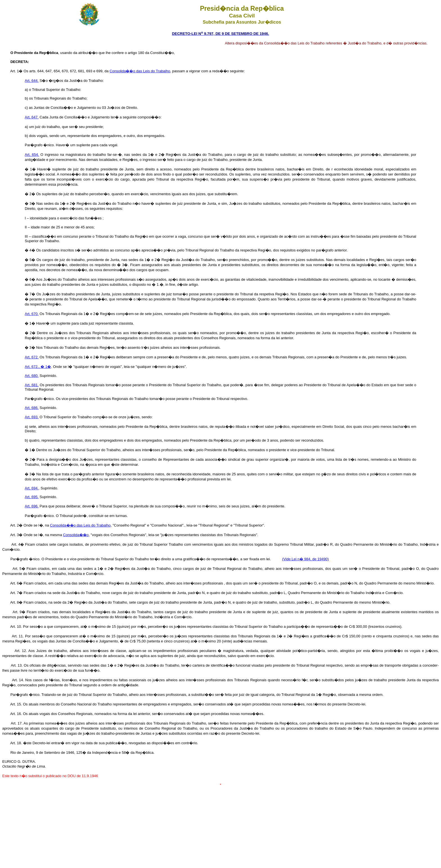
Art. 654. (32, 155)
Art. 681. (32, 385)
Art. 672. (32, 357)
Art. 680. (32, 376)
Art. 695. (32, 497)
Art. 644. (32, 81)
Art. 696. (32, 506)
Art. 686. (32, 408)
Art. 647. (32, 117)
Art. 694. (32, 488)
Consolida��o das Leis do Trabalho (140, 71)
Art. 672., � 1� (38, 367)
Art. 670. (32, 314)
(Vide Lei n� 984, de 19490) (305, 559)
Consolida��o (76, 535)
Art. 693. (32, 417)
